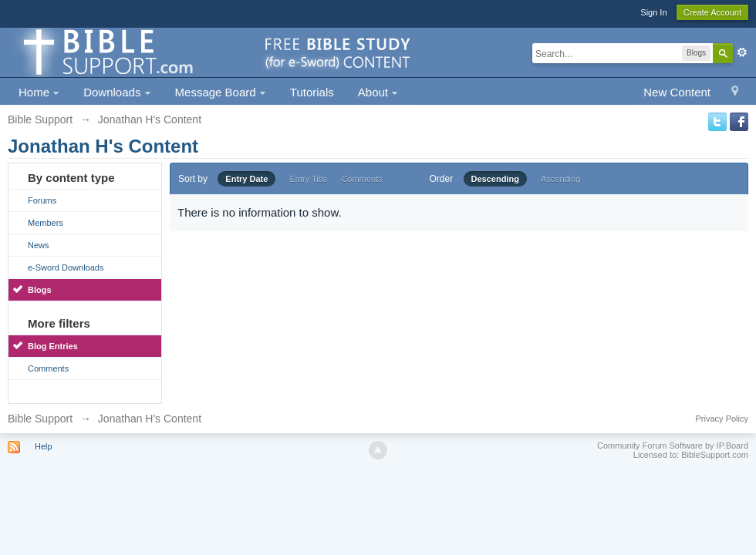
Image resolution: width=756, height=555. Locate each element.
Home (39, 92)
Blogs (40, 290)
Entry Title (308, 179)
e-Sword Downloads (66, 267)
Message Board (221, 92)
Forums (42, 200)
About (378, 92)
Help (44, 446)
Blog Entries (53, 346)
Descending (495, 179)
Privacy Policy (722, 419)
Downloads (117, 92)
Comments (48, 368)
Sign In (653, 12)
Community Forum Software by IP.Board (673, 446)
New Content (677, 92)
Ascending (560, 179)
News (39, 245)
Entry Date (246, 179)
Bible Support (40, 419)
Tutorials (312, 92)
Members (46, 223)
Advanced (742, 52)
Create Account (712, 12)
